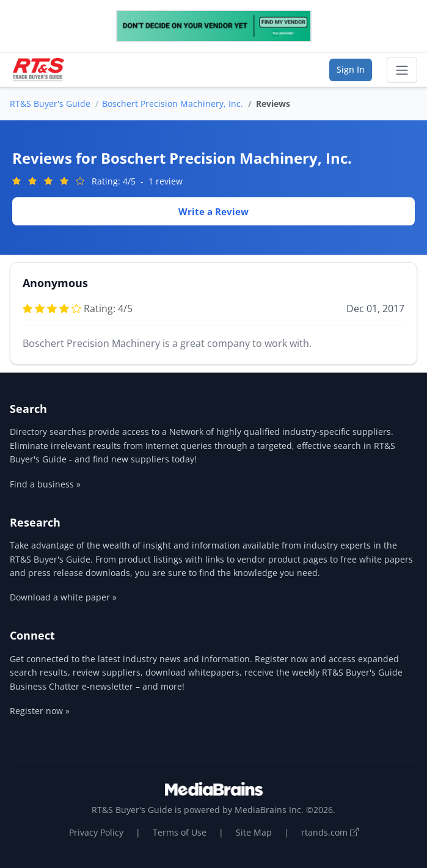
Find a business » (45, 484)
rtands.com (330, 832)
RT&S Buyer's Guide (50, 104)
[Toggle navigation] (402, 70)
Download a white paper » (63, 597)
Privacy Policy (96, 832)
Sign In (351, 69)
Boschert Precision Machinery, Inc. (173, 104)
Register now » (40, 711)
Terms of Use (180, 832)
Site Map (254, 832)
